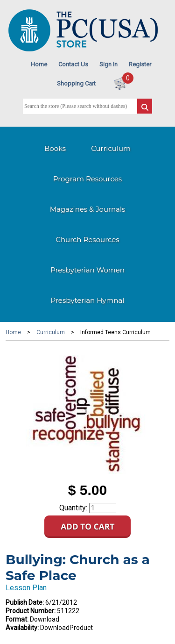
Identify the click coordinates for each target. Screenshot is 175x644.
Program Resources (87, 179)
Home (39, 64)
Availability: (22, 628)
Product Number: (31, 611)
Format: (17, 619)
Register (140, 64)
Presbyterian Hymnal (88, 300)
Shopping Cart (76, 83)
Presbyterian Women (87, 270)
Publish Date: (25, 602)
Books (55, 148)
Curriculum (111, 148)
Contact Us (73, 64)
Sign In (108, 64)
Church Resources (87, 240)
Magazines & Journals (88, 209)
